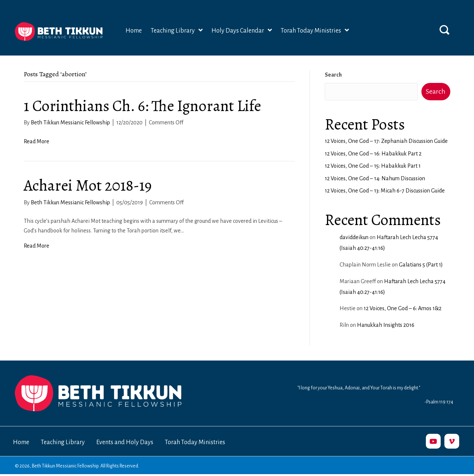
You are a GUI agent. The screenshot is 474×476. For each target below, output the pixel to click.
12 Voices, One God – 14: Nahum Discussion (375, 178)
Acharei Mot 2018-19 (88, 185)
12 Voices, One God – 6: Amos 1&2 (403, 308)
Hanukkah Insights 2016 (386, 325)
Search (333, 75)
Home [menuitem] (21, 442)
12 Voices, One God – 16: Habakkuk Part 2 (373, 154)
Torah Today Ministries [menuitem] (195, 442)
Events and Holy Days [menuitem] (125, 442)
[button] (444, 30)
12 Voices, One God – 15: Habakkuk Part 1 (373, 166)
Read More (36, 141)
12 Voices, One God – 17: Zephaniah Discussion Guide (386, 141)
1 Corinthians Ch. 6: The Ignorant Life (142, 106)
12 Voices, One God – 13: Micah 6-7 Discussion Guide (385, 191)
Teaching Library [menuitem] (63, 442)
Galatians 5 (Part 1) (421, 265)
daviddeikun (354, 237)
